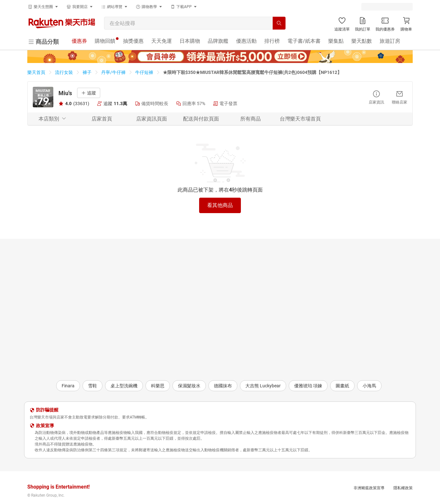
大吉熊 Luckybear (263, 386)
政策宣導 (45, 426)
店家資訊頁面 (152, 119)
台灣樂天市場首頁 (300, 119)
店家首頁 (102, 119)
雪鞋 (92, 386)
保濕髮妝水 (189, 386)
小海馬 (369, 386)
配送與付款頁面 (201, 119)
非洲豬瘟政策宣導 (369, 488)
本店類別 (52, 119)
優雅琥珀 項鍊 (308, 386)
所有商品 (251, 119)
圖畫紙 (342, 386)
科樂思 (158, 386)
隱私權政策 (403, 488)
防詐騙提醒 (47, 410)
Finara (68, 386)
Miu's (65, 93)
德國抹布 (223, 386)
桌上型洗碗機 (124, 386)
